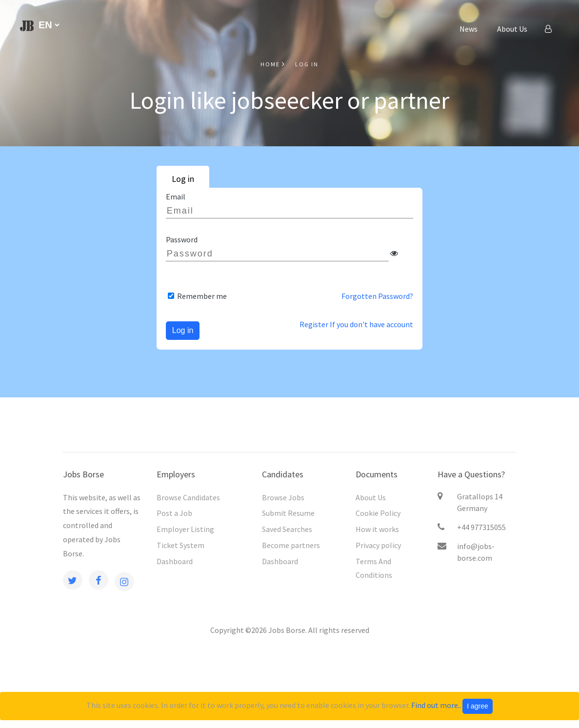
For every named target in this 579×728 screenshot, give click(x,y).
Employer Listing (185, 529)
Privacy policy (378, 545)
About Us (512, 29)
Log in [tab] (183, 179)
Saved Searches (287, 529)
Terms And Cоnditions (374, 568)
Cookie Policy (378, 513)
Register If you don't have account (356, 324)
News (469, 29)
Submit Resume (288, 513)
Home (273, 64)
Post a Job (174, 513)
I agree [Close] (478, 706)
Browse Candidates (188, 497)
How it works (377, 529)
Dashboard (175, 561)
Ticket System (180, 545)
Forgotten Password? (377, 296)
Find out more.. (436, 705)
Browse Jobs (283, 497)
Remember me (201, 296)
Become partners (291, 545)
